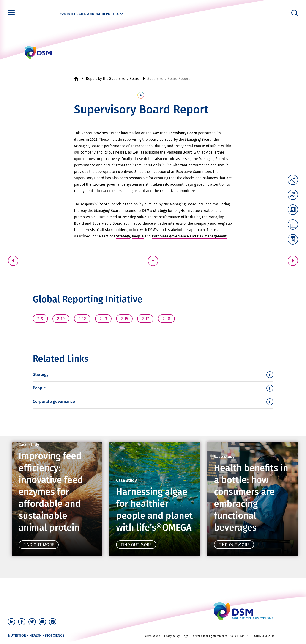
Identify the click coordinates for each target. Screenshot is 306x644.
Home (76, 79)
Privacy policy (171, 638)
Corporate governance (54, 402)
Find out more (34, 545)
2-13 (103, 319)
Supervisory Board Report (168, 78)
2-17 (145, 319)
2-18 (166, 319)
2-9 (40, 319)
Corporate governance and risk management (189, 236)
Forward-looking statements (209, 638)
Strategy (123, 236)
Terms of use (152, 638)
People (138, 236)
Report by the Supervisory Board (113, 78)
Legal (186, 638)
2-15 (124, 319)
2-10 (61, 319)
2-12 (82, 319)
